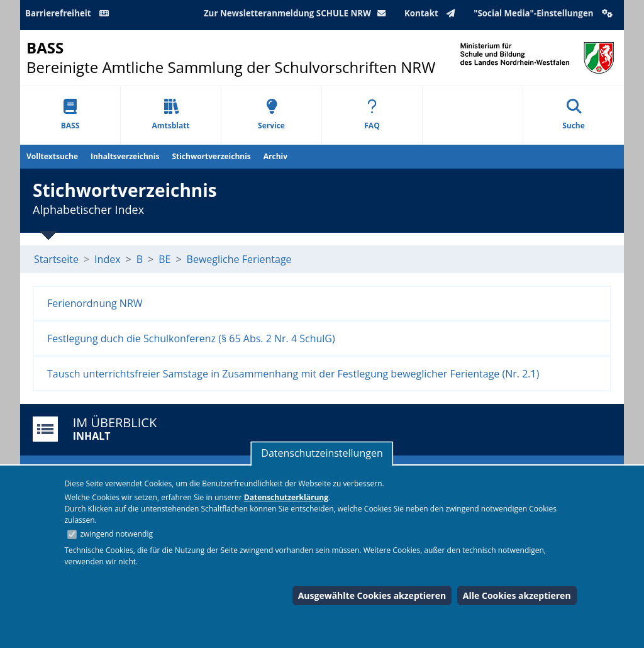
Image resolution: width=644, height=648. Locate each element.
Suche (574, 115)
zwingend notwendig (116, 534)
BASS (70, 115)
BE (164, 259)
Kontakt (432, 13)
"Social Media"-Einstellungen (545, 13)
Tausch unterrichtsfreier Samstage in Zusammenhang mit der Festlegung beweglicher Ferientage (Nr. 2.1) (293, 374)
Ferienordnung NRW (95, 303)
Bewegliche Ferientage (239, 259)
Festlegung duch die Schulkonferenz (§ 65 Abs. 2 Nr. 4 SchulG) (191, 338)
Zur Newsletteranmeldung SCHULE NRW (297, 13)
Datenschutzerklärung (286, 497)
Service (271, 115)
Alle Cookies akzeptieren (517, 595)
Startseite (56, 259)
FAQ (372, 115)
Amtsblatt (170, 115)
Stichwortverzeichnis (211, 156)
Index (107, 259)
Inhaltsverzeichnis (125, 156)
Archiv (275, 156)
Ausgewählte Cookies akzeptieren (372, 595)
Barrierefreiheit (69, 13)
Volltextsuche (52, 156)
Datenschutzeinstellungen (322, 453)
